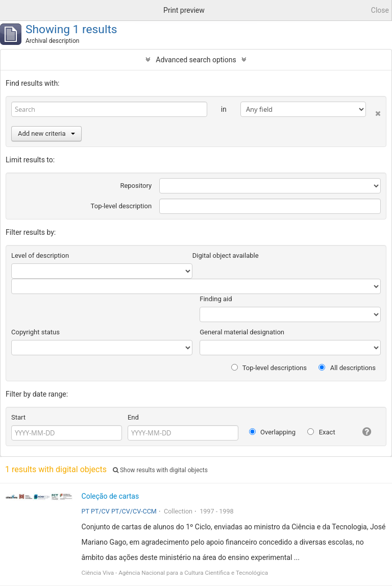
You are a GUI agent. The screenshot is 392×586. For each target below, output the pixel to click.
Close (380, 10)
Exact (321, 432)
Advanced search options (196, 60)
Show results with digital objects (160, 470)
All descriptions (347, 368)
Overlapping (272, 432)
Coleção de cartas (111, 496)
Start (18, 417)
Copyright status (35, 332)
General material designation (242, 332)
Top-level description (121, 206)
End (133, 417)
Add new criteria (46, 133)
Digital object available (226, 255)
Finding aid (216, 299)
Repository (136, 186)
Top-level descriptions (269, 368)
